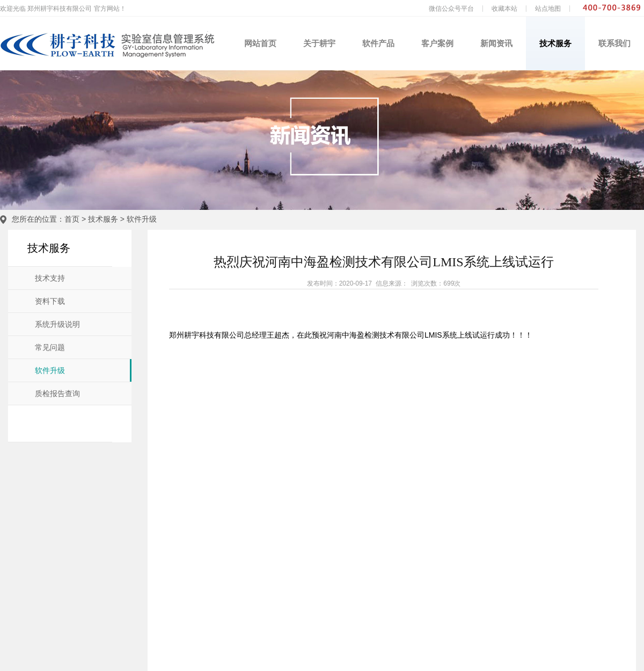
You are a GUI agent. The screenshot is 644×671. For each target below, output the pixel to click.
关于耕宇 (319, 43)
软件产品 (378, 43)
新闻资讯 (496, 43)
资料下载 (50, 301)
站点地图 (548, 9)
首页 (72, 219)
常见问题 (50, 348)
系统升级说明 (57, 324)
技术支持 (50, 278)
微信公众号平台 (451, 9)
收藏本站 (504, 9)
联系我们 (614, 43)
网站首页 (260, 43)
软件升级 (142, 219)
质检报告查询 (57, 394)
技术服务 (555, 43)
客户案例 (437, 43)
